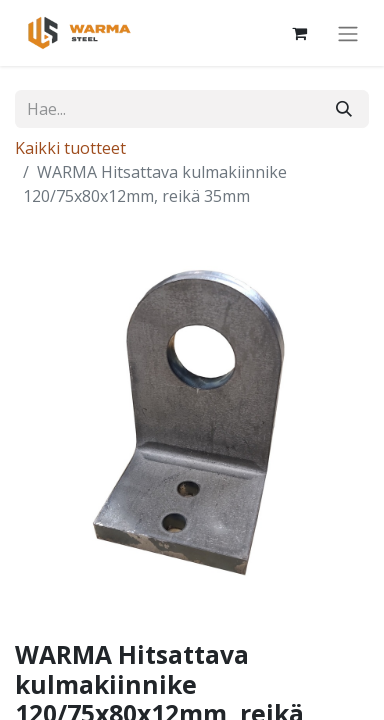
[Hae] (344, 109)
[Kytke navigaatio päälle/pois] (348, 33)
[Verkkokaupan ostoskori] (299, 33)
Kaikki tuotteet (70, 148)
